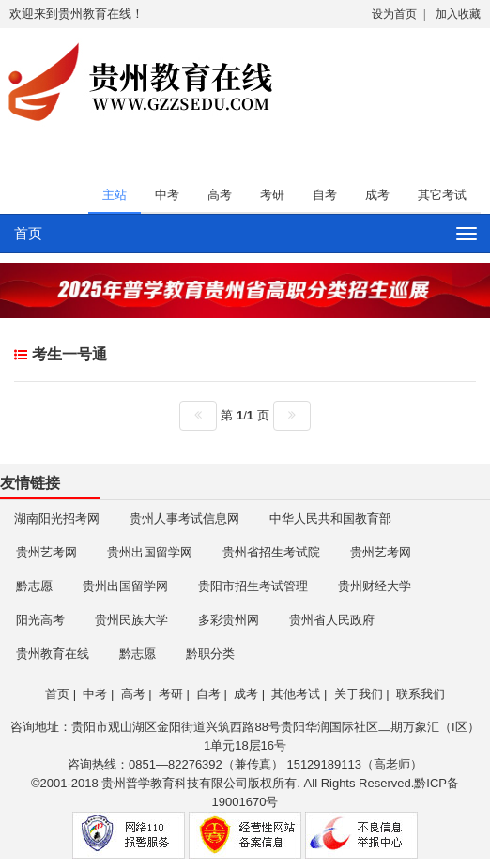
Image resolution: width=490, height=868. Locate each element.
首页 (28, 233)
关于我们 (359, 694)
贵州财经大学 (375, 586)
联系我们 (421, 694)
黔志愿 (34, 586)
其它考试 (442, 195)
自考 (325, 195)
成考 (377, 195)
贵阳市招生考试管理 (253, 586)
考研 (272, 195)
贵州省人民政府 (332, 620)
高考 (220, 195)
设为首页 (394, 14)
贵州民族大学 (131, 620)
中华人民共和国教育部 (330, 518)
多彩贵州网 (229, 620)
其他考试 (296, 694)
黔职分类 (210, 654)
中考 (167, 195)
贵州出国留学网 (150, 552)
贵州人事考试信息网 (184, 518)
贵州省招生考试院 (271, 552)
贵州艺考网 (46, 552)
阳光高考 (40, 620)
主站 (115, 195)
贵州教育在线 (53, 654)
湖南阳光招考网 (57, 518)
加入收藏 (458, 14)
